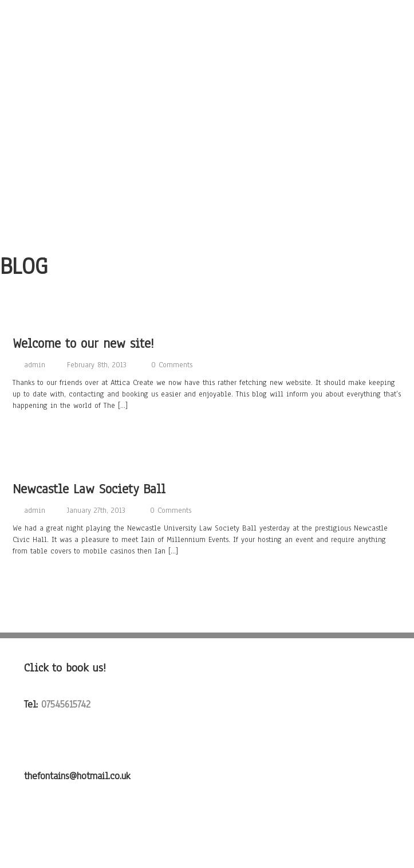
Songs (207, 62)
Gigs (207, 144)
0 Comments (172, 365)
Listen (207, 83)
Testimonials (207, 186)
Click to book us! (65, 668)
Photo (207, 103)
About (207, 41)
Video (207, 124)
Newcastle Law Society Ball (89, 489)
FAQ (207, 206)
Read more (35, 431)
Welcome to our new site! (83, 343)
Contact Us (207, 165)
